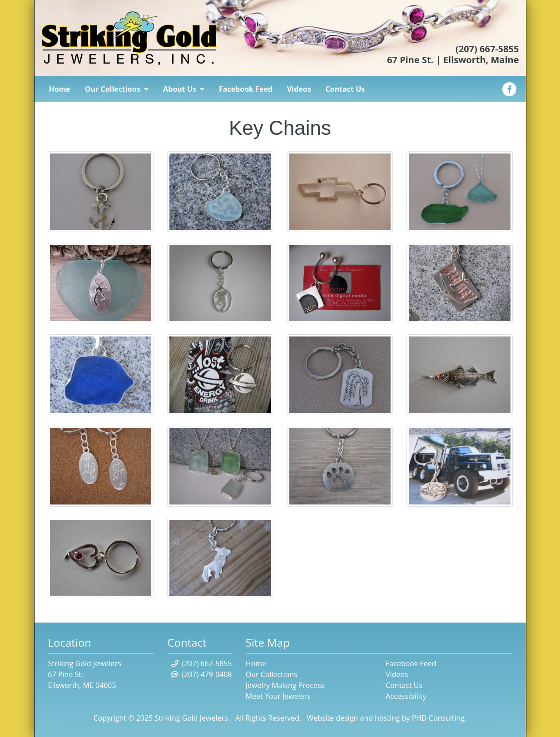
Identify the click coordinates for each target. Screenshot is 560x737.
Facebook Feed (246, 89)
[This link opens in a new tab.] (510, 88)
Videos (299, 89)
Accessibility (406, 696)
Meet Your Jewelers (278, 696)
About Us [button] (184, 89)
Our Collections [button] (117, 89)
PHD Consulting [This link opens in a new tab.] (438, 718)
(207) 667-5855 (487, 49)
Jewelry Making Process (285, 685)
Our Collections (272, 674)
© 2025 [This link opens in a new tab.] (139, 718)
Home (60, 89)
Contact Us (345, 89)
